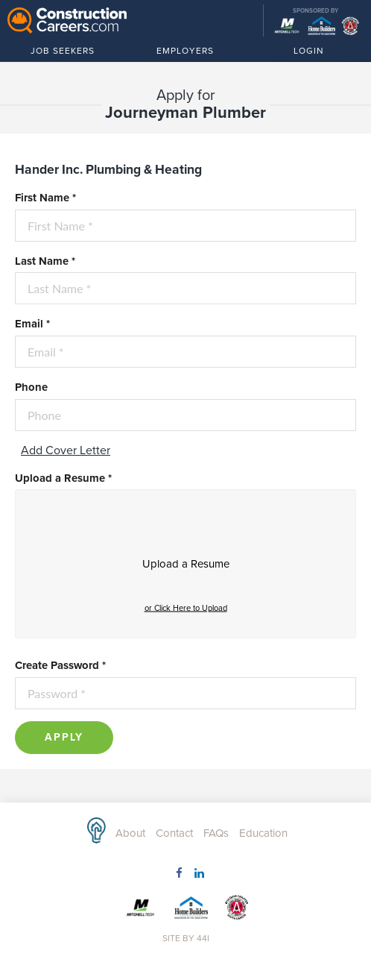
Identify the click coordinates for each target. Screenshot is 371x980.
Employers (185, 53)
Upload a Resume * (63, 478)
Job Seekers (71, 53)
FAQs (216, 833)
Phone (31, 387)
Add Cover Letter (66, 450)
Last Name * (45, 261)
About (130, 833)
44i (203, 938)
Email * (32, 324)
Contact (174, 833)
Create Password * (60, 665)
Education (263, 833)
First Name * (45, 198)
